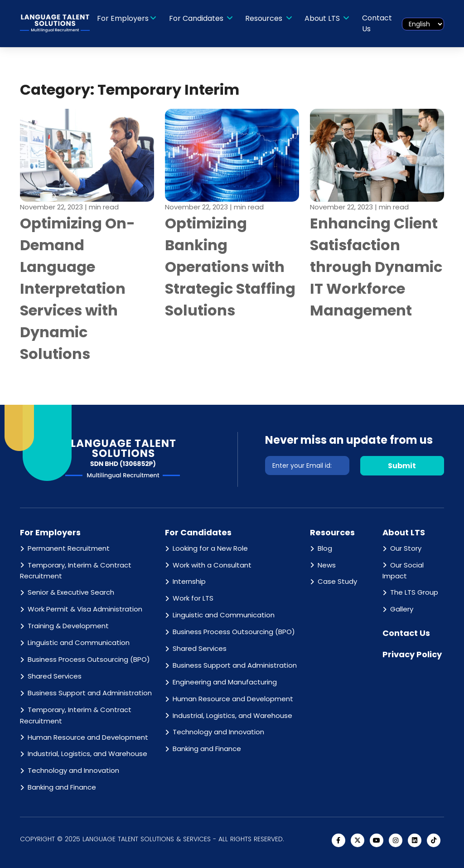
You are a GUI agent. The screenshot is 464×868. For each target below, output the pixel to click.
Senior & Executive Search (71, 592)
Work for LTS (193, 598)
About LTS (323, 18)
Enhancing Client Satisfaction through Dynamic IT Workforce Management (376, 267)
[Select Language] (423, 24)
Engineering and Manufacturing (225, 682)
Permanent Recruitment (69, 548)
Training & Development (68, 626)
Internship (189, 581)
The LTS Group (414, 592)
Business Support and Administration (90, 693)
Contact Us (377, 23)
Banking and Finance (62, 787)
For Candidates (197, 18)
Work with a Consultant (212, 565)
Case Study (337, 581)
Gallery (402, 609)
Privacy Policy (412, 654)
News (327, 565)
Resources (265, 18)
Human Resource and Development (88, 737)
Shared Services (55, 676)
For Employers (123, 18)
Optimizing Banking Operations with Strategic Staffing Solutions (230, 267)
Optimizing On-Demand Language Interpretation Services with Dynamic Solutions (77, 289)
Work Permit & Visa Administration (85, 609)
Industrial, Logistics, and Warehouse (87, 754)
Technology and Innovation (73, 770)
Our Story (406, 548)
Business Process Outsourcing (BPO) (89, 659)
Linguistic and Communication (79, 643)
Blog (325, 548)
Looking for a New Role (210, 548)
